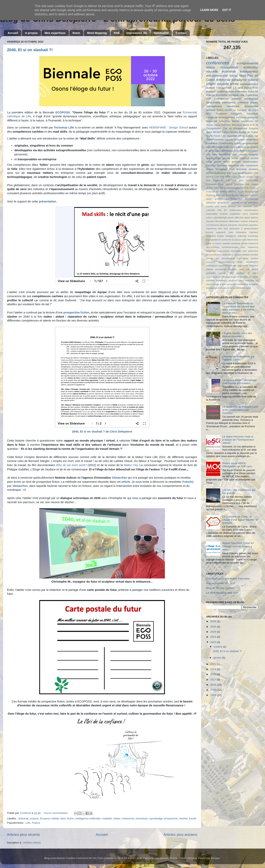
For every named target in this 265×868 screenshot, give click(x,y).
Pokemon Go (212, 192)
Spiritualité (161, 33)
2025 (214, 627)
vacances (233, 281)
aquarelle (232, 136)
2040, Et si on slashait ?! (30, 50)
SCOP (241, 192)
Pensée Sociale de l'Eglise (244, 132)
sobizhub (244, 158)
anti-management (234, 199)
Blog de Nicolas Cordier (220, 588)
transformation (250, 162)
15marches (120, 478)
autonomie (253, 203)
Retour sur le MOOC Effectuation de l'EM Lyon (237, 465)
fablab (55, 818)
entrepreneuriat (247, 63)
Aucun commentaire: (57, 813)
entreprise (223, 80)
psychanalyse (228, 258)
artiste (241, 136)
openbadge (156, 818)
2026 (214, 621)
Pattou (225, 132)
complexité (212, 117)
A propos (31, 33)
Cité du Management (235, 128)
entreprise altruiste (218, 225)
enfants (244, 221)
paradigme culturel (245, 80)
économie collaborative (237, 284)
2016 (214, 685)
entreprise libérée (229, 121)
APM (208, 177)
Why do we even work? (71, 465)
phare (225, 255)
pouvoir (210, 258)
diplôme (254, 218)
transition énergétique (217, 281)
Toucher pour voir (240, 195)
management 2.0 (226, 88)
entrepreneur (249, 71)
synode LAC (226, 273)
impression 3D (250, 121)
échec (223, 284)
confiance (222, 92)
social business (223, 125)
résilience (254, 266)
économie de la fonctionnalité (231, 288)
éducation (232, 173)
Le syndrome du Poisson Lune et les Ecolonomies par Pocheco (240, 410)
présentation (48, 201)
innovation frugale (215, 236)
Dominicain (218, 180)
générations (215, 151)
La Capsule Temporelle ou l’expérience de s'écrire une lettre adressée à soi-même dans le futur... (238, 308)
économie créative (216, 173)
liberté (250, 240)
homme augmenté (216, 232)
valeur (241, 281)
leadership (251, 67)
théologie (226, 277)
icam (231, 232)
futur (226, 229)
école (232, 169)
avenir (224, 206)
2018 (214, 674)
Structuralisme (251, 192)
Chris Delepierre (121, 432)
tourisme (235, 277)
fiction (71, 818)
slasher (183, 818)
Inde (247, 184)
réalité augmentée (239, 266)
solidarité (233, 269)
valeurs (210, 169)
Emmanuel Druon (215, 184)
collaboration (235, 210)
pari (235, 155)
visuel (209, 284)
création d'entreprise (245, 99)
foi (232, 147)
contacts (224, 214)
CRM (228, 177)
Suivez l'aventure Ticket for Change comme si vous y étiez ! (238, 546)
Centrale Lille (236, 95)
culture (209, 218)
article (126, 482)
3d (257, 125)
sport (241, 269)
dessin (231, 218)
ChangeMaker (214, 128)
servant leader (230, 158)
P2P (209, 99)
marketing (235, 243)
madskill (107, 818)
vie (257, 281)
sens (240, 88)
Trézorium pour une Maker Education (228, 579)
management (214, 106)
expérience (211, 229)
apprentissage (251, 199)
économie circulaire (247, 169)
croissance (212, 143)
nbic (243, 247)
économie (222, 95)
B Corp (215, 177)
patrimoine (253, 251)
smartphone (221, 269)
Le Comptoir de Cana (246, 110)
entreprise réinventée (238, 225)
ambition (219, 199)
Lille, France (33, 823)
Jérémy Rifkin (213, 188)
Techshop (211, 195)
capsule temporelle (235, 140)
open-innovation (238, 92)
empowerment (251, 143)
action (209, 199)
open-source (223, 251)
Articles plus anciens (180, 835)
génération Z (236, 229)
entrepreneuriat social (222, 76)
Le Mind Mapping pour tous (222, 593)
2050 (256, 173)
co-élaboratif (221, 99)
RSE (117, 33)
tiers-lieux (237, 125)
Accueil (13, 33)
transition (211, 166)
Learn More (209, 10)
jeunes (254, 102)
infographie (241, 232)
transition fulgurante (228, 166)
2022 (214, 642)
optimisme (225, 155)
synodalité (211, 273)
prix (217, 258)
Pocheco (254, 188)
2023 (214, 637)
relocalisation (252, 262)
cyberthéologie (220, 218)
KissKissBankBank (233, 188)
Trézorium (253, 195)
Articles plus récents (23, 835)
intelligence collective (235, 102)
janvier (218, 658)
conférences (218, 63)
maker (117, 818)
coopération (252, 140)
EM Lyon (231, 180)
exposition (253, 225)
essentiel (211, 147)
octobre (218, 647)
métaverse (128, 818)
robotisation (224, 266)
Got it (227, 10)
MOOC (246, 188)
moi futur (212, 155)
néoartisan (142, 818)
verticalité (250, 281)
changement (229, 67)
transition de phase (249, 277)
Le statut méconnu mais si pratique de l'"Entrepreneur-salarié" (238, 440)
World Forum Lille (216, 136)
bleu (240, 206)
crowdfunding (226, 143)
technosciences (213, 277)
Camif (234, 177)
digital (247, 218)
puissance (211, 262)
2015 (214, 690)
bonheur (220, 140)
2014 (214, 695)
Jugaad (255, 184)
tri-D (252, 125)
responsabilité (213, 158)
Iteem (76, 33)
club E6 (222, 210)
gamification (240, 147)
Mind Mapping (97, 33)
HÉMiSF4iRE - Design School (168, 128)
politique (246, 255)
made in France (214, 243)
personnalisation (214, 255)
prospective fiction (76, 312)
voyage (216, 284)
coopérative (235, 214)
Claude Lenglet (245, 177)
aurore (244, 203)
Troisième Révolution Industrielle (237, 114)
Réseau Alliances (228, 192)
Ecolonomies (252, 180)
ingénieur (254, 232)
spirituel (211, 110)
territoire (236, 162)
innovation (239, 151)
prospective (171, 818)
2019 (214, 669)
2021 (214, 664)
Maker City (131, 465)
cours (245, 214)
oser (245, 251)
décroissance (221, 221)
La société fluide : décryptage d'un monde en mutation (239, 382)
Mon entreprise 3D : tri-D (221, 583)
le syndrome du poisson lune (233, 240)
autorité (210, 206)
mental (244, 243)
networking (253, 247)
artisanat (23, 818)
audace (34, 818)
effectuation (234, 221)
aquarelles (211, 203)
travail (193, 818)
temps (226, 162)
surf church (252, 269)
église (248, 288)
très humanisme (249, 166)
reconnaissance (227, 262)
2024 (214, 632)
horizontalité (213, 102)
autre (217, 206)
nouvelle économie (221, 71)
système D (243, 273)
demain (238, 143)
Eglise (248, 88)
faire (63, 818)
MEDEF (217, 132)
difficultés (239, 218)
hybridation (227, 151)
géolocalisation (251, 229)
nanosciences (213, 247)
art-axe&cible (223, 203)
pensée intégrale (249, 155)
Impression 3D (137, 33)
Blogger (216, 858)
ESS (241, 180)
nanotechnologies (230, 247)
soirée (217, 162)
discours (210, 221)
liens (256, 240)
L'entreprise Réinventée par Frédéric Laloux (238, 358)
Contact (181, 33)
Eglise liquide (224, 110)
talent (256, 273)
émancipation (245, 173)
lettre (248, 151)
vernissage (221, 169)
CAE (222, 177)
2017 (214, 680)
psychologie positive (248, 258)
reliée (240, 262)
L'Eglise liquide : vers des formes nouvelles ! (237, 335)
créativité (254, 214)
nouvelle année (228, 84)
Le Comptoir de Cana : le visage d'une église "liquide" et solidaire (240, 520)
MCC (209, 114)
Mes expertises (55, 33)
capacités (248, 206)
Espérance (252, 95)
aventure (232, 206)
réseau (210, 125)
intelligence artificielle (88, 818)
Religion (211, 92)
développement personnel (233, 117)
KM (222, 188)
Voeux (211, 67)
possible (254, 255)
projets (211, 84)
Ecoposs (45, 818)
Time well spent (223, 195)
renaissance (212, 266)
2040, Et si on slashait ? (88, 432)
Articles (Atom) (32, 843)
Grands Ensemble (235, 184)
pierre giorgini (235, 255)
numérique (233, 106)
